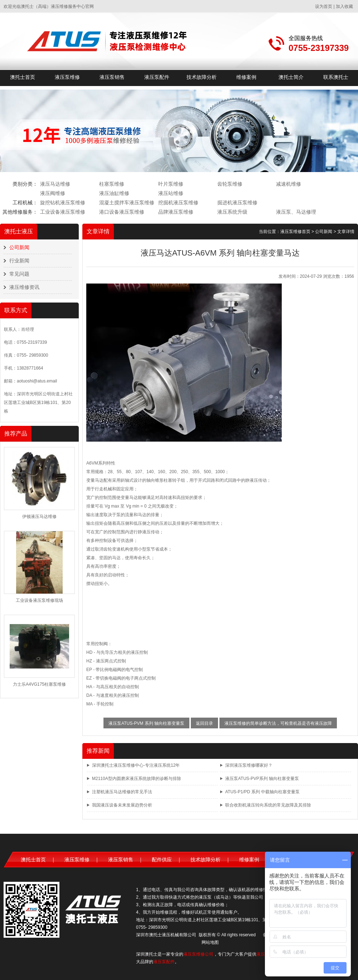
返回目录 (204, 723)
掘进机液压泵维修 (237, 203)
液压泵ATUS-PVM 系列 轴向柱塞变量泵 (146, 723)
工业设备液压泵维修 (63, 212)
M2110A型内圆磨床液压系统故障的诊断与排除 (137, 779)
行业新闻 (19, 261)
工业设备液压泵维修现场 (39, 600)
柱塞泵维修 (112, 184)
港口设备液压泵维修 (122, 212)
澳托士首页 (23, 77)
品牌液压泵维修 (176, 212)
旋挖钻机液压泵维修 (63, 203)
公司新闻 (19, 247)
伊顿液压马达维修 (39, 517)
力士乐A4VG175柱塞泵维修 (39, 684)
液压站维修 (171, 193)
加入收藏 (344, 6)
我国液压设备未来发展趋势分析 (122, 805)
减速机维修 (289, 184)
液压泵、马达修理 (296, 212)
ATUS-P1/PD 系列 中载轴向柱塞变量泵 (262, 792)
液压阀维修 (53, 193)
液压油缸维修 (114, 193)
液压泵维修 (67, 77)
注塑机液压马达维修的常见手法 (122, 792)
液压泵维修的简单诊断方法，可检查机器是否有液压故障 (278, 723)
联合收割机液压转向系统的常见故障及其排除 (268, 805)
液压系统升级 (232, 212)
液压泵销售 (112, 77)
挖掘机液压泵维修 (178, 203)
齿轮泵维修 (230, 184)
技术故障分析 (202, 77)
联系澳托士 (336, 77)
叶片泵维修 (171, 184)
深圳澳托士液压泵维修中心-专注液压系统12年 (136, 765)
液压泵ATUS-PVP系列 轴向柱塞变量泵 (262, 779)
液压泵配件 (157, 77)
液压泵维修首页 (295, 232)
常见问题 (19, 274)
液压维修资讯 (24, 287)
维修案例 (246, 77)
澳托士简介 (291, 77)
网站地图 (210, 942)
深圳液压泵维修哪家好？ (249, 765)
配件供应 (162, 860)
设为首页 (324, 6)
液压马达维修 (55, 184)
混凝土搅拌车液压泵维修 (127, 203)
